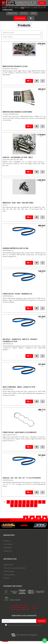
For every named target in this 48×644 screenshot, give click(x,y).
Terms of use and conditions (14, 568)
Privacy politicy (9, 575)
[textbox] (22, 33)
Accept (42, 3)
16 (28, 505)
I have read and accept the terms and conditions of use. (25, 625)
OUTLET (24, 13)
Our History (8, 544)
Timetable (7, 548)
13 (16, 505)
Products (12, 13)
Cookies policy (9, 571)
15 (24, 505)
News (34, 13)
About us (7, 541)
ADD (29, 81)
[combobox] (22, 33)
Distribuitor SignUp (20, 607)
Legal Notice (8, 565)
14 (20, 505)
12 (12, 505)
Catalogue (20, 18)
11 (44, 502)
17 (32, 505)
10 (40, 502)
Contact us (8, 551)
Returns (6, 578)
